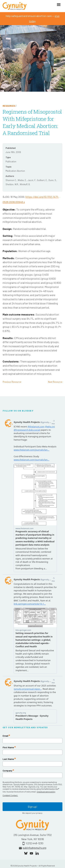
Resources (9, 106)
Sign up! (32, 807)
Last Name (8, 759)
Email (5, 736)
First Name (8, 748)
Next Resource (55, 382)
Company (7, 771)
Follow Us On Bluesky (18, 411)
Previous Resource (12, 382)
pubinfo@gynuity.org (34, 848)
